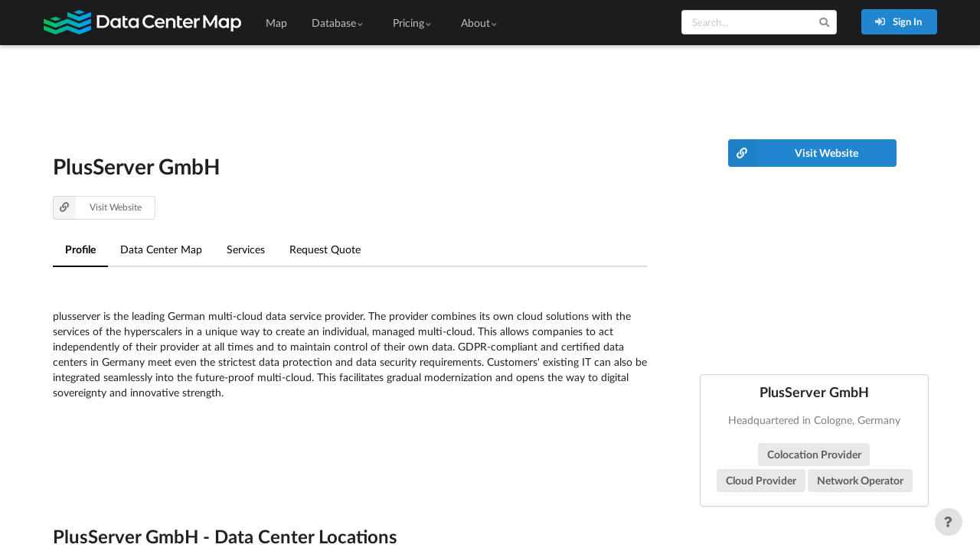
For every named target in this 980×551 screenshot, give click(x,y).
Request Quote (325, 249)
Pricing (413, 23)
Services (246, 249)
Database (338, 23)
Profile (80, 249)
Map (276, 23)
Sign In (898, 21)
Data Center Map (161, 249)
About (480, 23)
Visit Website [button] (98, 208)
